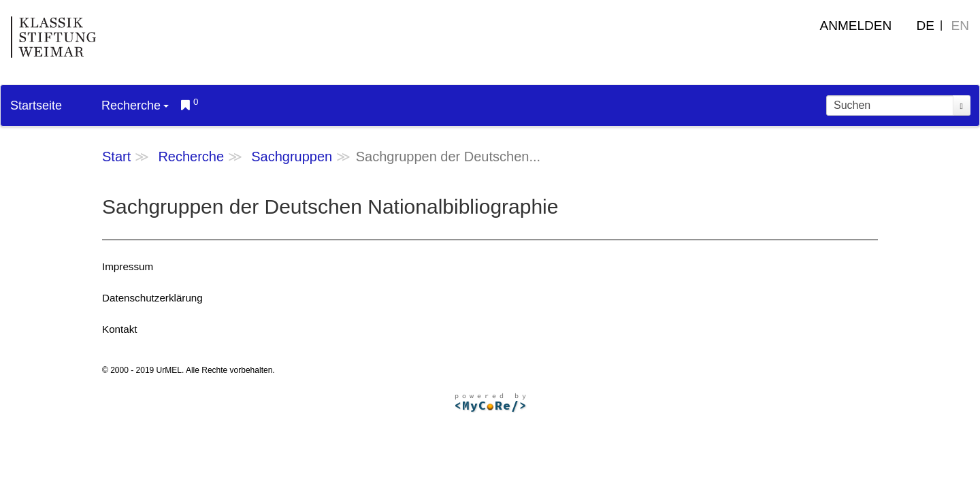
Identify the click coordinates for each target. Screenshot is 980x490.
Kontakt (120, 329)
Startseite (36, 105)
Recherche (135, 105)
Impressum (128, 266)
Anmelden (856, 26)
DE (926, 26)
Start (116, 157)
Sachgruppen (292, 157)
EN (960, 26)
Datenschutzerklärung (152, 298)
